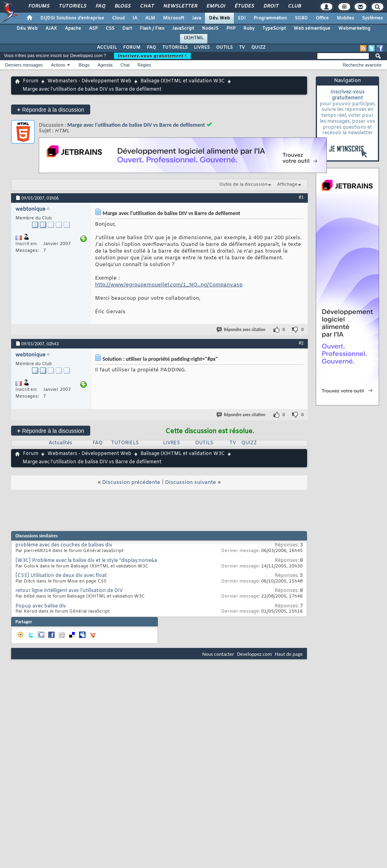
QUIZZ (258, 48)
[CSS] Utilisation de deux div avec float (61, 576)
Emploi (215, 6)
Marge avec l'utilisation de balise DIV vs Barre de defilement (136, 125)
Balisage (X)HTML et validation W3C (183, 81)
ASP (93, 29)
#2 (301, 343)
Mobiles (345, 18)
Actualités (60, 443)
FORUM (132, 48)
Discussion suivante (191, 483)
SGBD (301, 18)
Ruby (249, 29)
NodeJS (210, 29)
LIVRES (202, 48)
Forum (31, 81)
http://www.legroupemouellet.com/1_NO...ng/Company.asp (169, 285)
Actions (58, 65)
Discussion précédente (131, 483)
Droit (271, 6)
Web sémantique (312, 29)
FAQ (100, 6)
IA (135, 18)
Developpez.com (254, 654)
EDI (242, 18)
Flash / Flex (152, 29)
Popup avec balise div (41, 606)
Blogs (122, 6)
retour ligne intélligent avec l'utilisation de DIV (69, 591)
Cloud (118, 18)
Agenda (105, 65)
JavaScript (183, 29)
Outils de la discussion (243, 185)
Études (244, 6)
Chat (147, 6)
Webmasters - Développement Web (89, 81)
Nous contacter (218, 654)
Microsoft (174, 18)
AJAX (51, 29)
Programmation (270, 18)
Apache (73, 29)
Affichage (287, 185)
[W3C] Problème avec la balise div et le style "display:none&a (86, 561)
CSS (110, 29)
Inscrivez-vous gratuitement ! (152, 56)
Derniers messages (24, 65)
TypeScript (274, 29)
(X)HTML (194, 38)
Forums (39, 6)
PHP (231, 29)
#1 (301, 197)
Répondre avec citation (241, 330)
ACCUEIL (107, 48)
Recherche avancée (362, 65)
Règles (144, 65)
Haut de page (289, 654)
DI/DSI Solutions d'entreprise (72, 18)
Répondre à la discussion (51, 109)
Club (294, 6)
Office (322, 18)
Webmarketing (354, 29)
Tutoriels (72, 6)
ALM (150, 18)
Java (196, 18)
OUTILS (224, 48)
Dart (127, 29)
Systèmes (373, 18)
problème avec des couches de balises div (64, 545)
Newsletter (180, 6)
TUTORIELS (175, 48)
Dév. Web (219, 18)
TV (242, 48)
